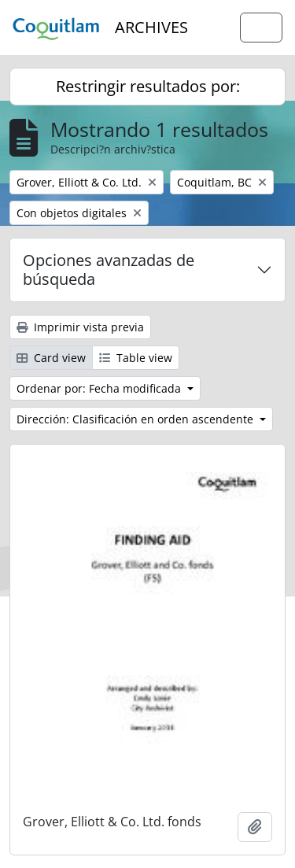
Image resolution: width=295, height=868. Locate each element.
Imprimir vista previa (80, 327)
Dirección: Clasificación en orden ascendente (136, 419)
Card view (51, 358)
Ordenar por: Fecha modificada (100, 388)
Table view (136, 358)
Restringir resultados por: (148, 86)
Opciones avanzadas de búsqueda (109, 270)
